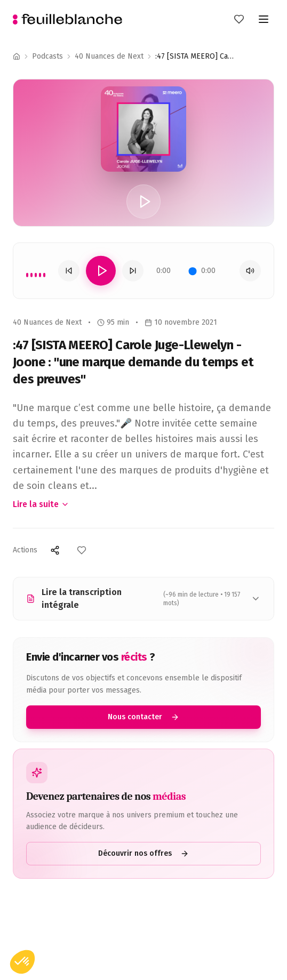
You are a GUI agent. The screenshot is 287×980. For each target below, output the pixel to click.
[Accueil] (17, 57)
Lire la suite (41, 504)
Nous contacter (143, 717)
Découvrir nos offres (143, 853)
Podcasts (47, 56)
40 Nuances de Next (109, 56)
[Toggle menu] (264, 19)
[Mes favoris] (239, 19)
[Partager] (55, 550)
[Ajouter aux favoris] (82, 550)
